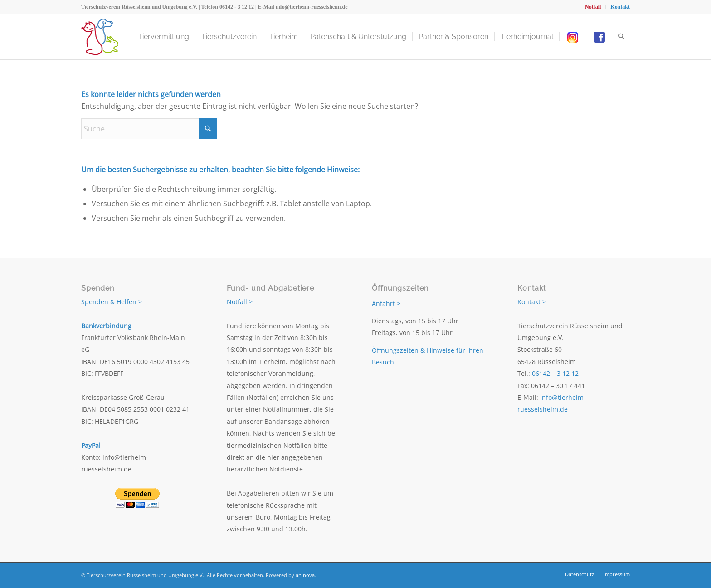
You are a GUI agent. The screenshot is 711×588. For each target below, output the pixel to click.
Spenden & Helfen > (112, 302)
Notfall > (240, 302)
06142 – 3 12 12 (555, 373)
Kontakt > (532, 302)
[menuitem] (593, 7)
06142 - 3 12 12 (237, 7)
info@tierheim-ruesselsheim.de (312, 7)
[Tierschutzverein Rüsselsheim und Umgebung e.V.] (100, 37)
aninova (305, 575)
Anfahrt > (386, 304)
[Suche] (621, 37)
